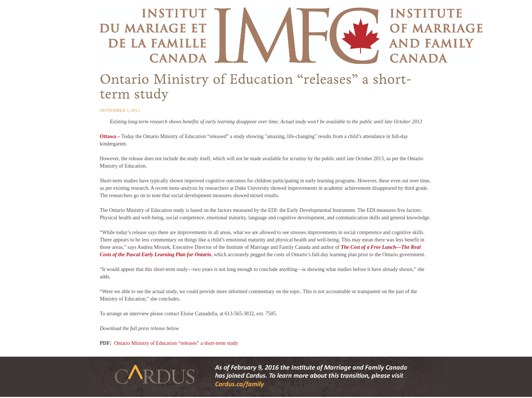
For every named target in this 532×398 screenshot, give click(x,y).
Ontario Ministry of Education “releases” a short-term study (176, 343)
